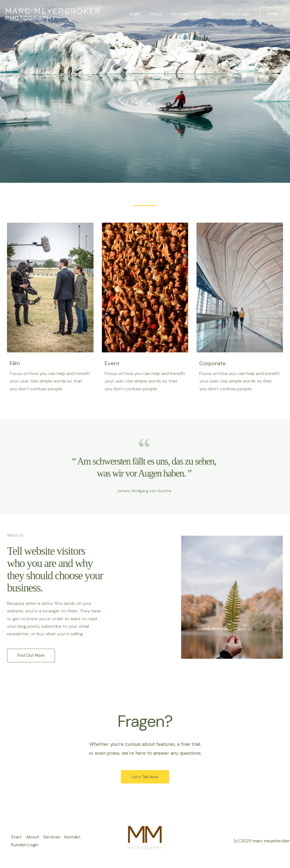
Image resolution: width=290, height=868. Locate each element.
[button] (272, 14)
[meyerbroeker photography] (53, 14)
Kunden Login (236, 14)
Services (180, 14)
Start (135, 14)
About (156, 14)
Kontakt (205, 14)
